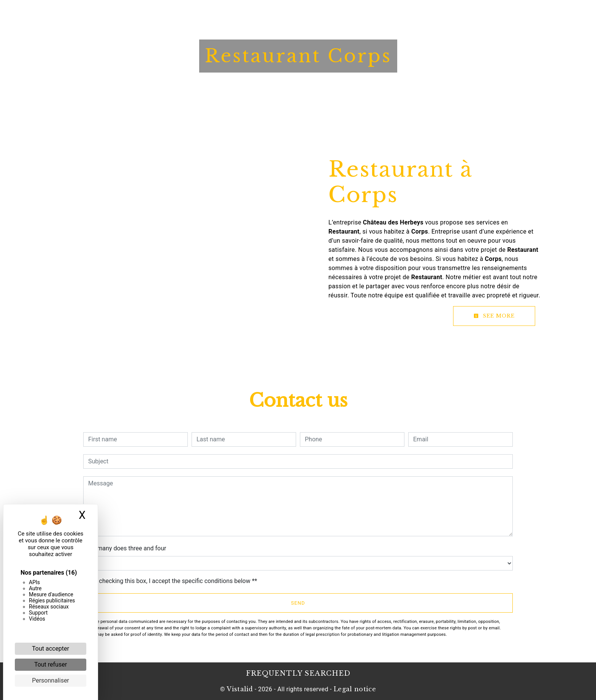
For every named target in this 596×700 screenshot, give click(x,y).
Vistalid (240, 689)
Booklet (315, 13)
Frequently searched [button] (298, 673)
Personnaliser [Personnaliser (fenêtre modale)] (51, 680)
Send (298, 603)
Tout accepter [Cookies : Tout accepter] (51, 649)
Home (181, 13)
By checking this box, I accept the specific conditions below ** (174, 581)
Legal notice (354, 689)
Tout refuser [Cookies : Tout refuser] (51, 664)
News (355, 13)
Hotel (217, 13)
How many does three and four (125, 548)
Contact (395, 13)
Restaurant (264, 13)
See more (494, 316)
